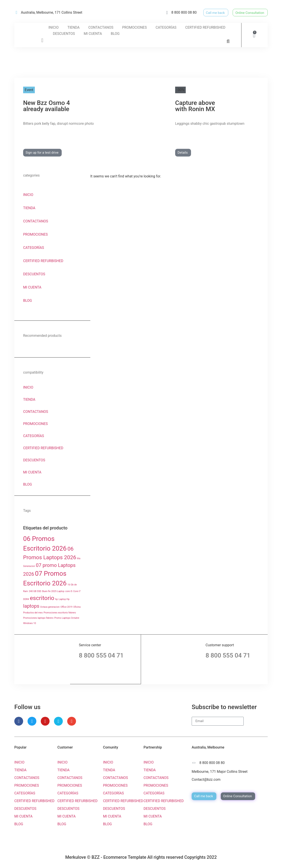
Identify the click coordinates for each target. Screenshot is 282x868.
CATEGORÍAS (166, 27)
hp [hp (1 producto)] (56, 599)
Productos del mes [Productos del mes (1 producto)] (33, 613)
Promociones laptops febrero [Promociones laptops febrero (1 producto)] (38, 618)
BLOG (115, 34)
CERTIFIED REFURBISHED (205, 27)
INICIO (54, 27)
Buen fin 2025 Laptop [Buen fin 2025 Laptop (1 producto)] (53, 591)
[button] (228, 41)
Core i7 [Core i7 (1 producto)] (77, 591)
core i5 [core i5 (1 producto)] (69, 591)
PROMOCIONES (134, 27)
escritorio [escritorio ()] (42, 598)
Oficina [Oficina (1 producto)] (77, 607)
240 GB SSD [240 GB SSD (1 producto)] (35, 591)
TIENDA (73, 27)
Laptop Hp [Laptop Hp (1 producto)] (64, 599)
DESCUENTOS (64, 34)
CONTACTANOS (101, 27)
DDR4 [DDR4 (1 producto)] (26, 599)
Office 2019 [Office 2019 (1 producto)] (66, 607)
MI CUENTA (93, 34)
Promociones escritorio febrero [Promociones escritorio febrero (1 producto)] (60, 613)
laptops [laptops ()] (31, 606)
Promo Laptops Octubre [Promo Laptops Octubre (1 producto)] (67, 618)
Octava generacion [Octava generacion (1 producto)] (50, 607)
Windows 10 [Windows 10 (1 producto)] (30, 623)
